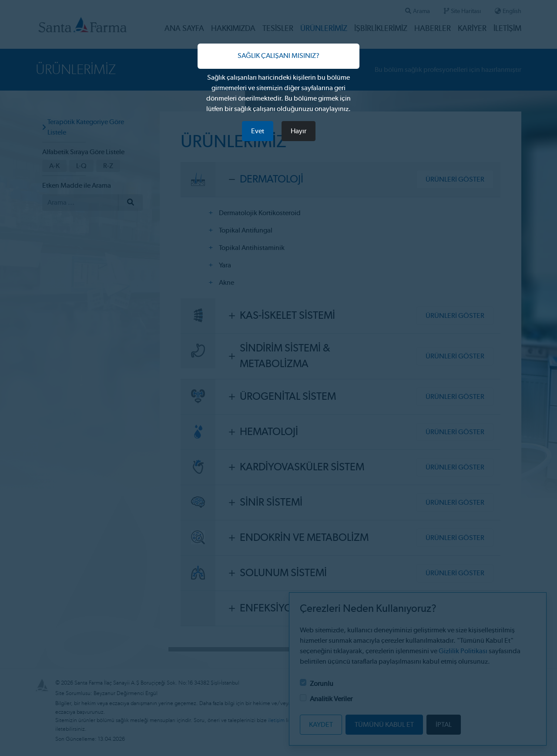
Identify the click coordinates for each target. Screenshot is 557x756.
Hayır (299, 131)
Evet (258, 131)
